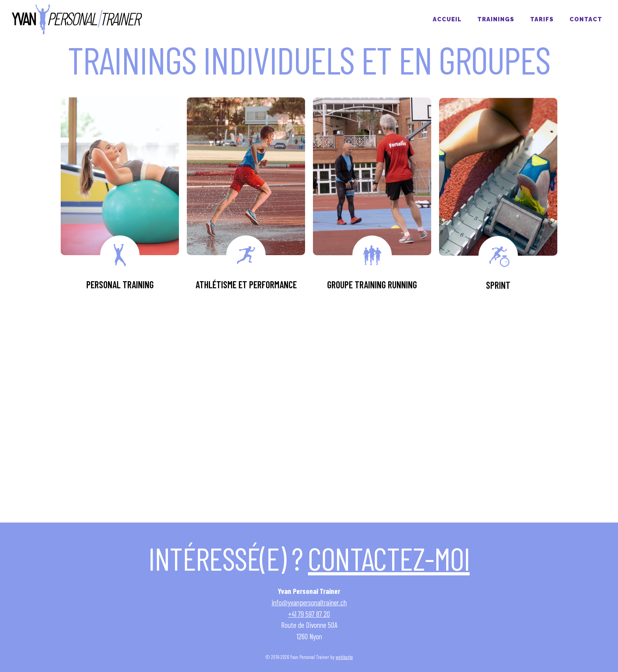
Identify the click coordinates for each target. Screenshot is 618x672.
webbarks (344, 657)
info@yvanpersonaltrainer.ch (309, 602)
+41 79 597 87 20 (309, 614)
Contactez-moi (389, 558)
